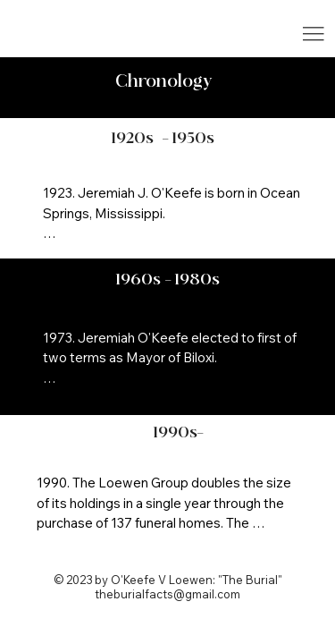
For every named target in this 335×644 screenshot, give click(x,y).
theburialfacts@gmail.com (167, 594)
